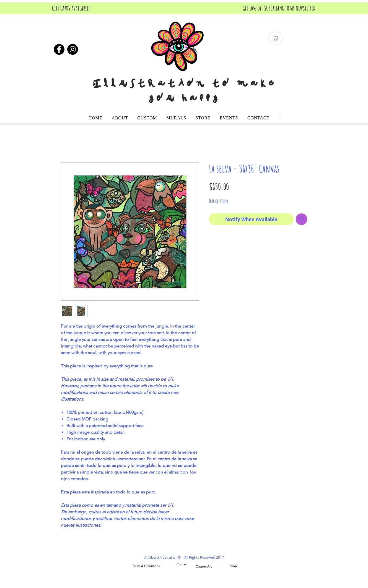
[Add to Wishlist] (302, 219)
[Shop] (233, 566)
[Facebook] (59, 49)
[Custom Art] (204, 567)
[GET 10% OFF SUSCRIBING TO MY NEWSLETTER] (279, 8)
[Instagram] (73, 49)
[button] (147, 118)
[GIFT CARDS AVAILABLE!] (71, 8)
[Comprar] (275, 38)
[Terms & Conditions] (146, 566)
